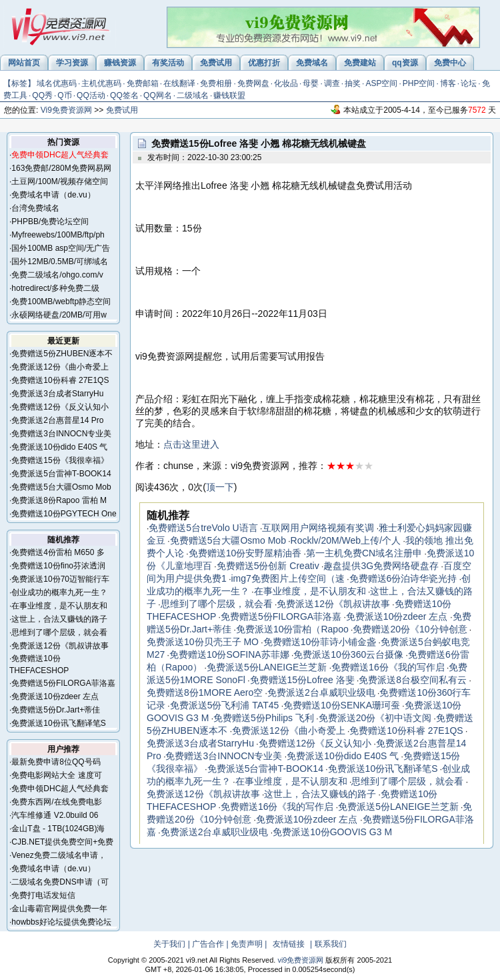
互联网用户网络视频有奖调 (318, 528)
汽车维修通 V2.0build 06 (55, 815)
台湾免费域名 (35, 208)
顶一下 (220, 487)
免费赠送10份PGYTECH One (64, 514)
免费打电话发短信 (43, 895)
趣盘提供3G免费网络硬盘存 (381, 566)
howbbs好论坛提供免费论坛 (61, 922)
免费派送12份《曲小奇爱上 (60, 367)
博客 (448, 83)
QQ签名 (124, 95)
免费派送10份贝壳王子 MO (203, 642)
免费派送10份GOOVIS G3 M (332, 832)
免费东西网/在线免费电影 (56, 802)
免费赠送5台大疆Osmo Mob (61, 487)
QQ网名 (158, 95)
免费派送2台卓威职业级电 (321, 692)
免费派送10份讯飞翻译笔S (58, 723)
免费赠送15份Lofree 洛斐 (302, 680)
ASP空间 (381, 83)
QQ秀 (42, 95)
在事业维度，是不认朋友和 (59, 606)
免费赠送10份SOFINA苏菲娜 (229, 654)
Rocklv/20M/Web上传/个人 (346, 540)
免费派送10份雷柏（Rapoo (292, 629)
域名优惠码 (57, 83)
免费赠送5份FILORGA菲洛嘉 (63, 683)
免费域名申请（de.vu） (53, 195)
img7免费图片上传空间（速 (287, 578)
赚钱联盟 (229, 95)
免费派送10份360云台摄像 (348, 654)
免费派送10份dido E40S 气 (59, 447)
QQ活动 (91, 95)
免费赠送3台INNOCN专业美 (61, 434)
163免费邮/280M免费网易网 (61, 168)
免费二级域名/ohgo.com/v (57, 275)
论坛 (469, 83)
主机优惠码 (101, 83)
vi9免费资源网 (300, 960)
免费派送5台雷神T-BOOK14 (61, 474)
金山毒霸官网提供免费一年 (59, 909)
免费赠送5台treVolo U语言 (203, 528)
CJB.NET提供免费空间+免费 (62, 842)
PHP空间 (419, 83)
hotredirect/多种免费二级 (55, 288)
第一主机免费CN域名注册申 (364, 553)
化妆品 (286, 83)
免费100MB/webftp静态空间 (61, 302)
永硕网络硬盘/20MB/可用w (59, 315)
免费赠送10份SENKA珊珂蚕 (342, 705)
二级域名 (193, 95)
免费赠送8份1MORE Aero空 (205, 692)
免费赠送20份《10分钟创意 (410, 629)
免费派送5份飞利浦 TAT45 (225, 705)
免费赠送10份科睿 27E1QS (60, 380)
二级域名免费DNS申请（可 (60, 882)
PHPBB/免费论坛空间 (50, 221)
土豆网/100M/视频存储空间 (60, 181)
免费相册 (216, 83)
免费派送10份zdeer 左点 (55, 696)
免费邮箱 (143, 83)
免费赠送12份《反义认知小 (60, 407)
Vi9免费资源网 (66, 110)
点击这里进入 (191, 444)
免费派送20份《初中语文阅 (375, 718)
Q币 (64, 95)
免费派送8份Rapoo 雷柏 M (59, 500)
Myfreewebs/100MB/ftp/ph (58, 235)
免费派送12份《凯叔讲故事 (60, 646)
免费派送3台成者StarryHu (57, 394)
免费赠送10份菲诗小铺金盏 (320, 642)
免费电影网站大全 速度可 (56, 775)
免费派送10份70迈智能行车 (60, 579)
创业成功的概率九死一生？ (59, 592)
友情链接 (289, 944)
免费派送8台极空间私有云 (413, 680)
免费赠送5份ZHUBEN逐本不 (62, 354)
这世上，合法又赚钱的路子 (59, 619)
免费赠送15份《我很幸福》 (60, 460)
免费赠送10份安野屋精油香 (245, 553)
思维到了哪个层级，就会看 (59, 632)
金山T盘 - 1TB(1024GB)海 (58, 829)
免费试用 (122, 110)
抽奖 (353, 83)
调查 (332, 83)
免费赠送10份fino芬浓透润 (58, 566)
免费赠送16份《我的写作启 (388, 667)
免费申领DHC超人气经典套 (60, 789)
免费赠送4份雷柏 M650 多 (58, 552)
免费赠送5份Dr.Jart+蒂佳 (56, 710)
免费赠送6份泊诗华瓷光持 (403, 578)
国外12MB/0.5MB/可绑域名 (60, 262)
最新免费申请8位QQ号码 (56, 762)
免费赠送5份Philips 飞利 (264, 718)
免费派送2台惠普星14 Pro (57, 420)
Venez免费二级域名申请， (58, 855)
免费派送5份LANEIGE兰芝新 (267, 667)
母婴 (311, 83)
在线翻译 (179, 83)
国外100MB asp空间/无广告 (61, 248)
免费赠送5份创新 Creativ (268, 566)
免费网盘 (253, 83)
